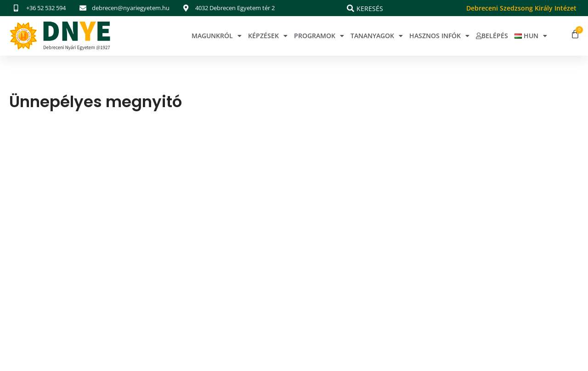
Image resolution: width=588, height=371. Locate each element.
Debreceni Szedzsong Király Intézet (521, 8)
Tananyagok (377, 36)
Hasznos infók (439, 36)
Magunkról (217, 36)
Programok (319, 36)
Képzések (268, 36)
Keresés (370, 9)
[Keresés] (351, 8)
